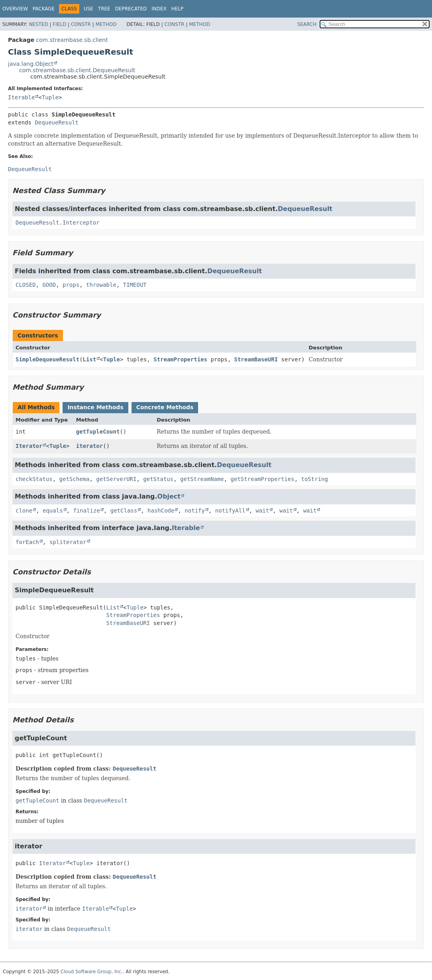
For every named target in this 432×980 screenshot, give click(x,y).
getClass (124, 511)
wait (263, 511)
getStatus (158, 479)
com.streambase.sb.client (72, 40)
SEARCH (307, 24)
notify (195, 511)
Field (59, 24)
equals (53, 511)
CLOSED (26, 285)
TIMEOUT (135, 285)
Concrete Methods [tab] (165, 407)
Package (44, 9)
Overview (15, 9)
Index (159, 9)
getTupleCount (98, 432)
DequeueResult (57, 122)
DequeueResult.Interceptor (58, 223)
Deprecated (131, 9)
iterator (89, 446)
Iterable (21, 97)
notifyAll (230, 511)
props (71, 285)
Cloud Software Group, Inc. (92, 972)
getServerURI (116, 479)
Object (169, 496)
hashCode (161, 511)
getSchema (75, 479)
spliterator (68, 542)
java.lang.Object (31, 64)
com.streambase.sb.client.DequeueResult (77, 70)
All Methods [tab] (36, 407)
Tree (104, 9)
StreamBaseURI (256, 359)
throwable (101, 285)
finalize (86, 511)
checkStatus (34, 479)
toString (314, 479)
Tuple (50, 97)
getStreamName (202, 479)
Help (178, 9)
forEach (27, 542)
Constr (81, 24)
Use (88, 9)
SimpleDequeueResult (47, 359)
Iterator (29, 446)
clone (24, 511)
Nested (38, 24)
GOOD (49, 285)
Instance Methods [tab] (95, 407)
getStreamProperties (262, 479)
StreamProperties (180, 359)
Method (106, 24)
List (90, 359)
